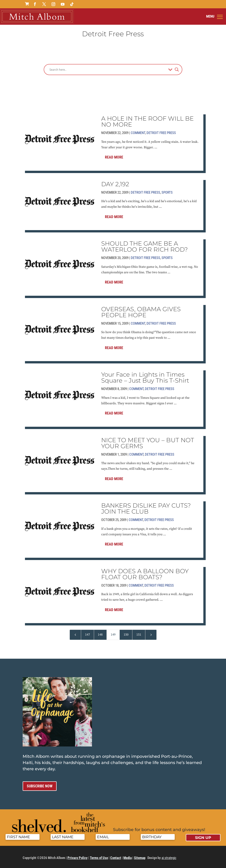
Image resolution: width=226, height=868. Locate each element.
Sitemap (140, 857)
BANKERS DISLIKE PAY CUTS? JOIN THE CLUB (146, 507)
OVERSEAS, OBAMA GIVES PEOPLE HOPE (141, 311)
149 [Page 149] (113, 633)
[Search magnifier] (177, 68)
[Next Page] (151, 634)
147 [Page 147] (87, 633)
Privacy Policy (78, 857)
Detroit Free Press (161, 132)
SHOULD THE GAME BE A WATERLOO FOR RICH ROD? (145, 245)
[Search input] (108, 68)
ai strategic (169, 857)
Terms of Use (99, 857)
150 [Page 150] (126, 633)
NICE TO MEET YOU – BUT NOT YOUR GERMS (148, 442)
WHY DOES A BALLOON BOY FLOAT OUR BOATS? (145, 573)
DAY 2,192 (115, 183)
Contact (116, 857)
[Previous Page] (75, 634)
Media (128, 857)
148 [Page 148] (100, 633)
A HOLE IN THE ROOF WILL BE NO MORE (147, 120)
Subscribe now (40, 785)
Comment (138, 132)
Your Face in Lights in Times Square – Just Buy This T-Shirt (145, 376)
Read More (114, 156)
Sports (167, 191)
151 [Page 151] (139, 633)
